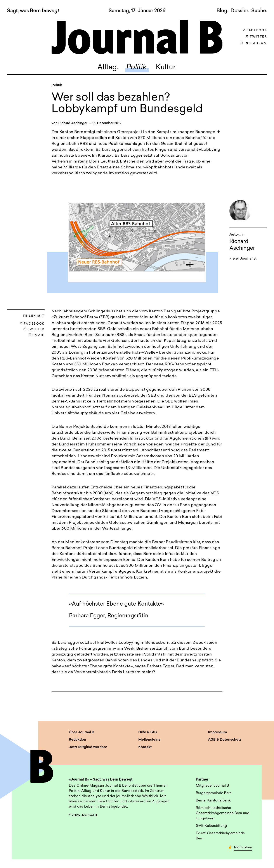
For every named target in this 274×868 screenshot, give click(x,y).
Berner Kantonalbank (213, 801)
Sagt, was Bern (33, 11)
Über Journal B (82, 732)
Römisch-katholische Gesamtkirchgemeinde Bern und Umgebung (223, 813)
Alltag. (108, 68)
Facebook (255, 30)
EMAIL (37, 335)
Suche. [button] (259, 11)
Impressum (218, 732)
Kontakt (145, 747)
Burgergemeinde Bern (214, 793)
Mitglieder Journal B (212, 786)
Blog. (222, 11)
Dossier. (240, 11)
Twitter (256, 37)
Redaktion (77, 740)
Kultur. (166, 68)
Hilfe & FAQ (148, 732)
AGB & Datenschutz (225, 740)
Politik (57, 85)
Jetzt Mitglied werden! (88, 747)
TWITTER (34, 330)
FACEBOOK (32, 324)
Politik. (137, 68)
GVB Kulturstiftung (211, 826)
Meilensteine (149, 740)
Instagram (254, 43)
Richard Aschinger (73, 123)
